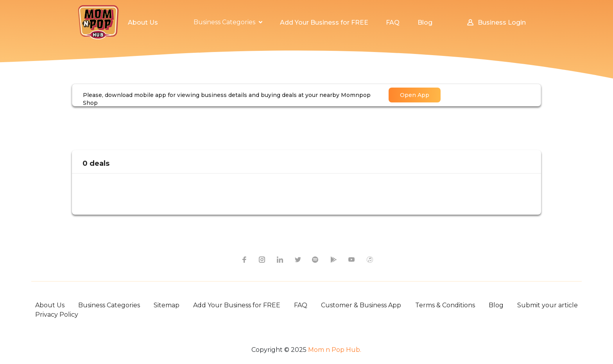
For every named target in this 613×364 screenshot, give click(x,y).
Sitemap (167, 305)
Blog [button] (425, 22)
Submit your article (548, 305)
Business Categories (109, 305)
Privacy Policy (57, 315)
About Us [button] (143, 22)
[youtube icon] (351, 259)
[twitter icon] (298, 259)
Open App (415, 95)
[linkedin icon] (280, 259)
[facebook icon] (244, 259)
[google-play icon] (333, 259)
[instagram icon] (262, 259)
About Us (50, 305)
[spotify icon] (315, 259)
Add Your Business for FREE (237, 305)
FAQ (301, 305)
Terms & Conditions (445, 305)
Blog (496, 305)
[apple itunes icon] (369, 259)
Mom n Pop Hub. (334, 350)
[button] (228, 22)
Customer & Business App (361, 305)
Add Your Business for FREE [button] (324, 22)
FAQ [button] (393, 22)
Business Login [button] (496, 22)
